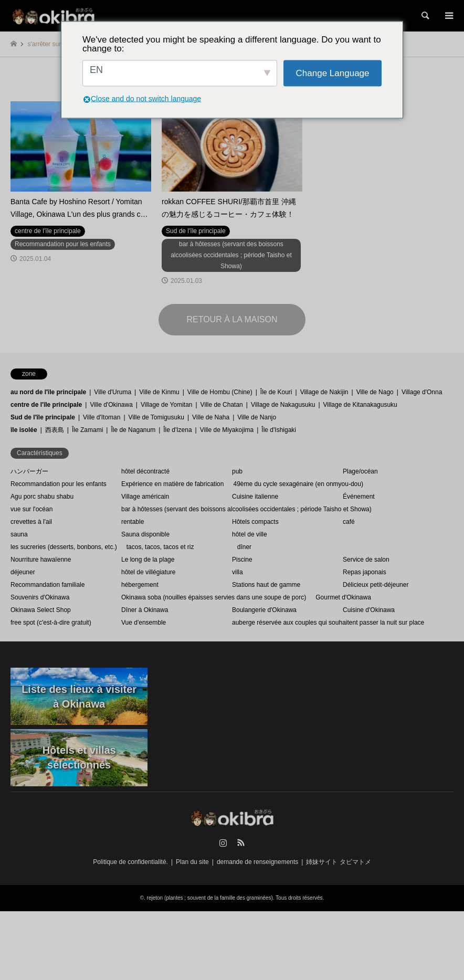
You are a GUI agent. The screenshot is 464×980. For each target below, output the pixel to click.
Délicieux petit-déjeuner (376, 585)
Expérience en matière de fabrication (172, 484)
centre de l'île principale (46, 405)
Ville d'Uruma (113, 392)
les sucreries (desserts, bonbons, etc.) (64, 547)
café (349, 522)
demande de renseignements (257, 862)
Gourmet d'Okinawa (343, 597)
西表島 (55, 430)
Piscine (242, 560)
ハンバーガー (29, 471)
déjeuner (23, 572)
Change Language (333, 73)
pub (237, 471)
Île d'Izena (177, 430)
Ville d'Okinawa (111, 405)
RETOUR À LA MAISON (232, 319)
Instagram (223, 842)
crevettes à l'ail (31, 522)
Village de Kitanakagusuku (360, 405)
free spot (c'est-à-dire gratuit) (51, 623)
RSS (241, 842)
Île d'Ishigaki (279, 430)
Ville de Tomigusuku (156, 417)
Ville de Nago (375, 392)
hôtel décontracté (145, 471)
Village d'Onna (422, 392)
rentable (133, 522)
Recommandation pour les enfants (59, 484)
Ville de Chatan (222, 405)
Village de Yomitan (167, 405)
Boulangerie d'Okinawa (264, 610)
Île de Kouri (276, 392)
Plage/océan (360, 471)
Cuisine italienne (255, 497)
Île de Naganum (133, 430)
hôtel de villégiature (148, 572)
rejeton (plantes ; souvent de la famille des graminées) (210, 898)
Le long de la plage (148, 560)
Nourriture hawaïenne (41, 560)
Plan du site (192, 862)
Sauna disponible (145, 534)
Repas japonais (365, 572)
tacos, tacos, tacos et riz (160, 547)
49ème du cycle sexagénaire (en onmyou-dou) (298, 484)
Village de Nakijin (324, 392)
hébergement (140, 585)
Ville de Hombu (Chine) (220, 392)
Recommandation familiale (48, 585)
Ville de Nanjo (257, 417)
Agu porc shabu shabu (42, 497)
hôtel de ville (250, 534)
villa (238, 572)
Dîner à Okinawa (145, 610)
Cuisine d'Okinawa (369, 610)
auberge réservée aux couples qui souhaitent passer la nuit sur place (328, 623)
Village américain (145, 497)
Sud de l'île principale (43, 417)
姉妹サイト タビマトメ (338, 862)
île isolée (24, 430)
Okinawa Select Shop (41, 610)
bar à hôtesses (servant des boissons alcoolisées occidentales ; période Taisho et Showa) (246, 509)
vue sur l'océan (31, 509)
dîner (244, 547)
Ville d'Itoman (102, 417)
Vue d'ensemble (144, 623)
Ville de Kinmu (159, 392)
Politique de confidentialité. (130, 862)
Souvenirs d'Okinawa (40, 597)
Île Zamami (87, 430)
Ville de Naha (211, 417)
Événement (359, 497)
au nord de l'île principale (48, 392)
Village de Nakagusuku (283, 405)
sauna (19, 534)
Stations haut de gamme (266, 585)
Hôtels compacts (255, 522)
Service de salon (366, 560)
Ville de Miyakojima (227, 430)
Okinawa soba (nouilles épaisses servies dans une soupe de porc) (214, 597)
